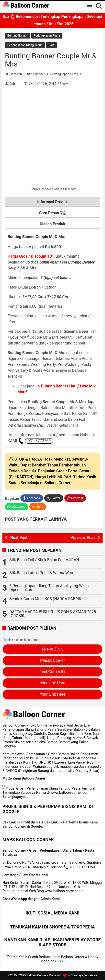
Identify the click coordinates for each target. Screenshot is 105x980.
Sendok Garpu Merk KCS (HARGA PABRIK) (46, 599)
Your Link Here (52, 683)
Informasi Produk (52, 202)
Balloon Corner (36, 975)
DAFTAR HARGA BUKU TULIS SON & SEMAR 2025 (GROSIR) (53, 614)
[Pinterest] (75, 498)
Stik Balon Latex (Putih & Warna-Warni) (43, 573)
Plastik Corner (52, 660)
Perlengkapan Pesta (47, 36)
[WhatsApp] (17, 507)
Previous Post (83, 537)
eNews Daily (52, 649)
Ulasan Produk (52, 224)
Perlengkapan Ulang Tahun (25, 45)
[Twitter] (54, 498)
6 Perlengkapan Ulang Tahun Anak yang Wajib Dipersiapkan (49, 588)
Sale (51, 45)
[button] (38, 507)
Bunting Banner (17, 36)
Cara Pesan (53, 213)
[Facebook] (32, 498)
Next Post (19, 537)
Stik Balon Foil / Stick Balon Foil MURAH (44, 560)
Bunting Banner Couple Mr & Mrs (51, 60)
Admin (15, 84)
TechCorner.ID (52, 672)
